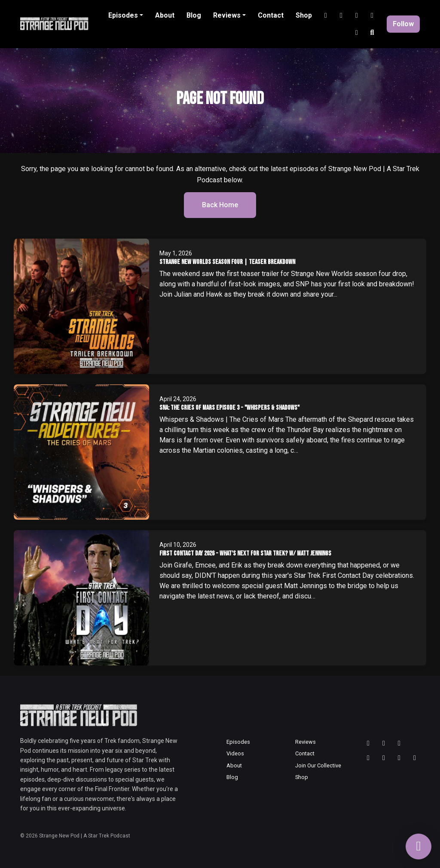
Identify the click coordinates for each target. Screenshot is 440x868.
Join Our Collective (318, 765)
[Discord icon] (399, 758)
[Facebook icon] (415, 758)
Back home (220, 205)
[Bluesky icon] (399, 743)
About (165, 15)
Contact (271, 15)
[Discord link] (372, 15)
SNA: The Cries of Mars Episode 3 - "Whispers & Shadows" (229, 408)
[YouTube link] (341, 15)
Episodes (123, 15)
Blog (194, 15)
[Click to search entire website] (372, 33)
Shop (304, 15)
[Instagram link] (326, 15)
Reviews (227, 15)
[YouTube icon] (368, 758)
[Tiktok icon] (384, 758)
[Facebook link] (357, 33)
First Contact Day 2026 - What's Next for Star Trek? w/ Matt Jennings (245, 554)
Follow (403, 24)
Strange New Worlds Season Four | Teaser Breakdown (227, 262)
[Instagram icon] (384, 743)
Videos (235, 753)
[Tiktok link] (357, 15)
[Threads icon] (368, 743)
